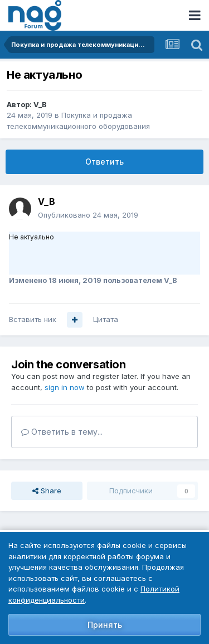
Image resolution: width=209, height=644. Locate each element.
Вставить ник (33, 319)
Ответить (104, 162)
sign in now (65, 387)
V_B (40, 104)
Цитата (106, 319)
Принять (105, 625)
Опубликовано (88, 215)
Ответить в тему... (62, 432)
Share (47, 491)
